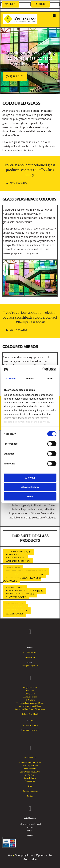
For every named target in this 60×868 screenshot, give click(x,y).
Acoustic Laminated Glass (30, 706)
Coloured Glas (30, 757)
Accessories (30, 781)
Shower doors (30, 769)
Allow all (30, 478)
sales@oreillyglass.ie (30, 666)
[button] (10, 4)
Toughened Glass (30, 687)
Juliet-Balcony (30, 778)
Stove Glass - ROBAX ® (30, 772)
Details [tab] (30, 378)
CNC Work (30, 700)
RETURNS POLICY (31, 730)
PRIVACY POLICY (31, 725)
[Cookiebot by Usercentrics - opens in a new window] (43, 370)
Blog (31, 720)
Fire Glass (30, 691)
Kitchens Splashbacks (30, 714)
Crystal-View (30, 775)
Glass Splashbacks (30, 791)
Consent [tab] (11, 378)
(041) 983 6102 (30, 652)
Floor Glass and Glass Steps (30, 762)
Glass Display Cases (30, 766)
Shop (30, 786)
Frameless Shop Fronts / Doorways (30, 709)
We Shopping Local (21, 855)
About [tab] (49, 378)
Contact (30, 796)
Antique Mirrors (30, 697)
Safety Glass (30, 694)
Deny (30, 496)
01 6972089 (30, 657)
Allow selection (30, 487)
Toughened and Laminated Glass (30, 703)
